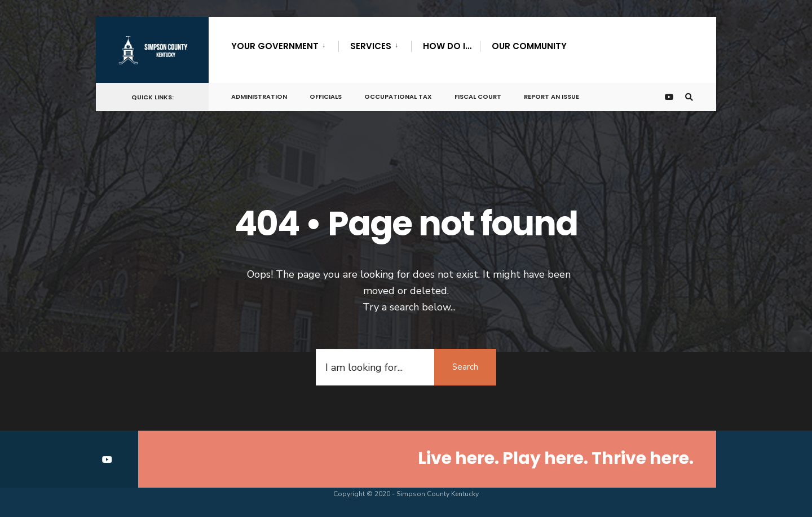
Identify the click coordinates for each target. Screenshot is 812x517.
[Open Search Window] (689, 97)
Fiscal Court (478, 97)
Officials (326, 97)
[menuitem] (285, 44)
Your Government (275, 46)
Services (371, 46)
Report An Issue (551, 97)
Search (465, 367)
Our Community (529, 46)
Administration (259, 97)
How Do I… (447, 46)
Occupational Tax (398, 97)
